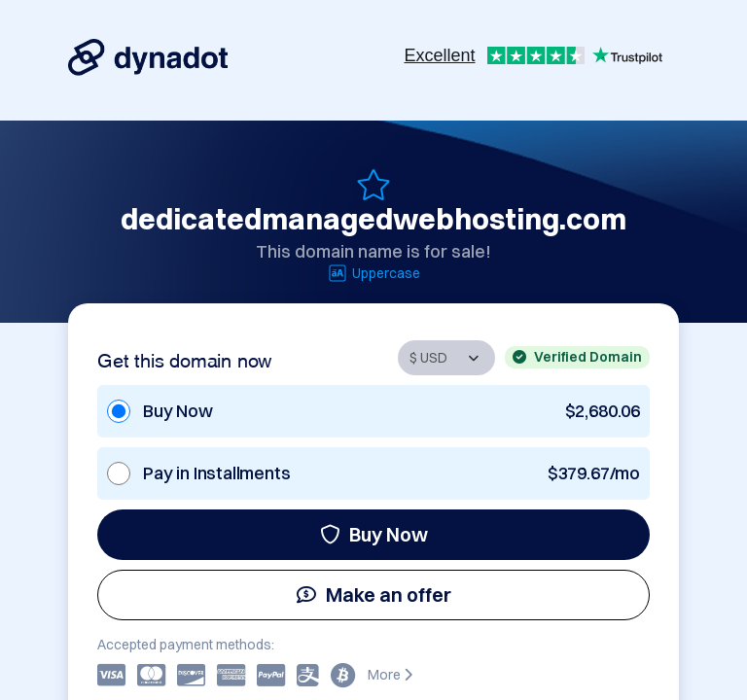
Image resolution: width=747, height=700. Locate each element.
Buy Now (374, 534)
